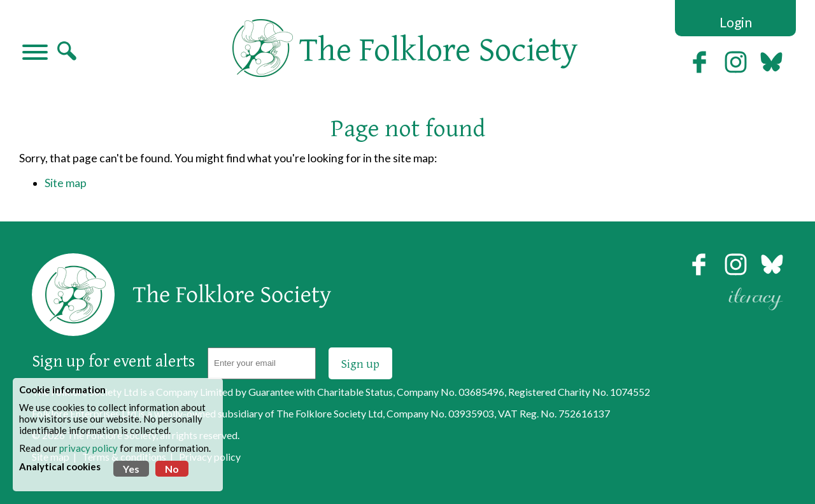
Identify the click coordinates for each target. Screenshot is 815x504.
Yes (131, 469)
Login (736, 22)
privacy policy (89, 448)
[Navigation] (35, 53)
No (172, 469)
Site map (66, 183)
